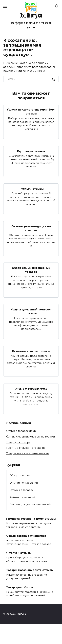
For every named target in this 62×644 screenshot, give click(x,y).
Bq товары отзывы (31, 151)
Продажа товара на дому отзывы (31, 519)
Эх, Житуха (31, 16)
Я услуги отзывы (31, 189)
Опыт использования (24, 483)
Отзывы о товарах (21, 490)
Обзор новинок (20, 475)
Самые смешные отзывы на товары (31, 437)
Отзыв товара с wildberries (26, 536)
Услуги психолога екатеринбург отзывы (31, 112)
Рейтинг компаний (22, 497)
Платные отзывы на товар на (26, 448)
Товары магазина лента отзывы (28, 453)
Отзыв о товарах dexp (31, 389)
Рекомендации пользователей (30, 504)
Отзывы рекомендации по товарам (31, 228)
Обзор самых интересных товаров (31, 270)
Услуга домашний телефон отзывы (31, 312)
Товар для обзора (18, 442)
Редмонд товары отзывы (31, 351)
